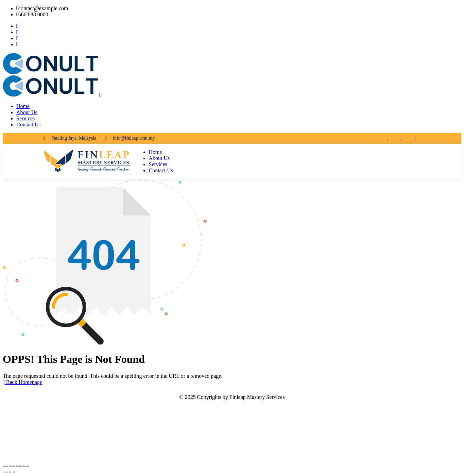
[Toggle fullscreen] (12, 466)
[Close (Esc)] (26, 466)
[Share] (19, 466)
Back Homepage (22, 382)
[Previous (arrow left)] (5, 472)
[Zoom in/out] (5, 466)
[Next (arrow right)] (12, 472)
